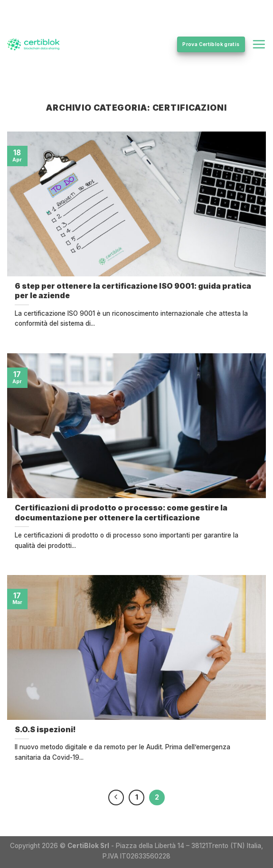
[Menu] (259, 44)
